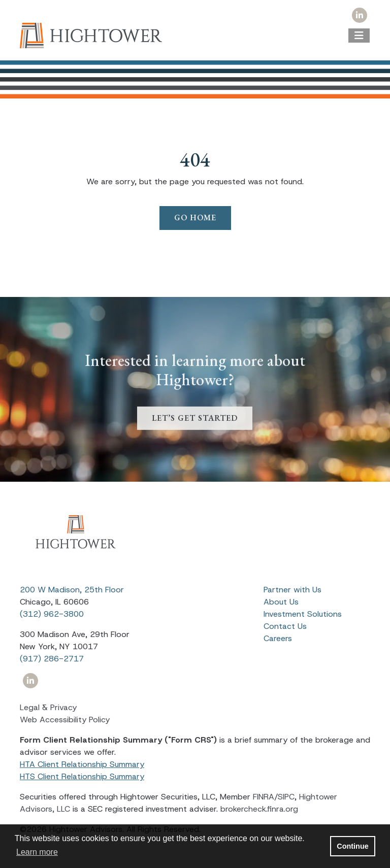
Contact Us (285, 626)
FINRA (264, 797)
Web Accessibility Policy (65, 720)
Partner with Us (292, 590)
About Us (281, 602)
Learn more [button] (37, 852)
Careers (278, 638)
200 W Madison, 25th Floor (72, 590)
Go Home (195, 218)
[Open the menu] (359, 36)
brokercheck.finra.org (259, 809)
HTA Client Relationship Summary (82, 764)
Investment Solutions (303, 614)
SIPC (286, 797)
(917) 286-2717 (52, 659)
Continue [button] (352, 846)
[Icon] (359, 15)
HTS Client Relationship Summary (82, 776)
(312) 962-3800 (52, 614)
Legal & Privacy (48, 707)
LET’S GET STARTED (195, 431)
